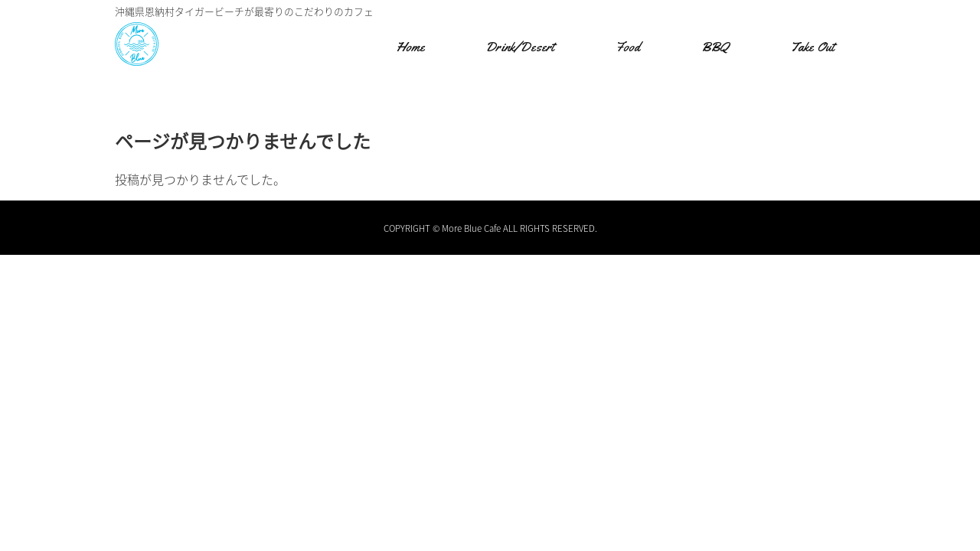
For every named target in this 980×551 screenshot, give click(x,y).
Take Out (812, 47)
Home (410, 47)
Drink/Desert (520, 47)
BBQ (715, 47)
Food (628, 47)
